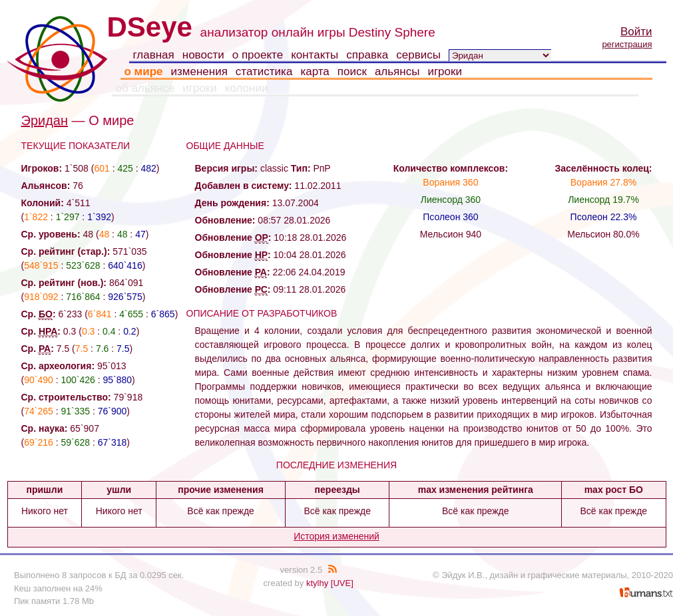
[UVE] (342, 583)
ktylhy (317, 583)
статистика (264, 72)
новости (203, 55)
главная (154, 55)
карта (315, 72)
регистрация (627, 44)
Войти (636, 32)
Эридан (45, 120)
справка (367, 55)
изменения (199, 72)
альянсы (397, 72)
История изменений (336, 536)
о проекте (258, 55)
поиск (352, 72)
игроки (445, 72)
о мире (144, 72)
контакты (315, 55)
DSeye (150, 27)
